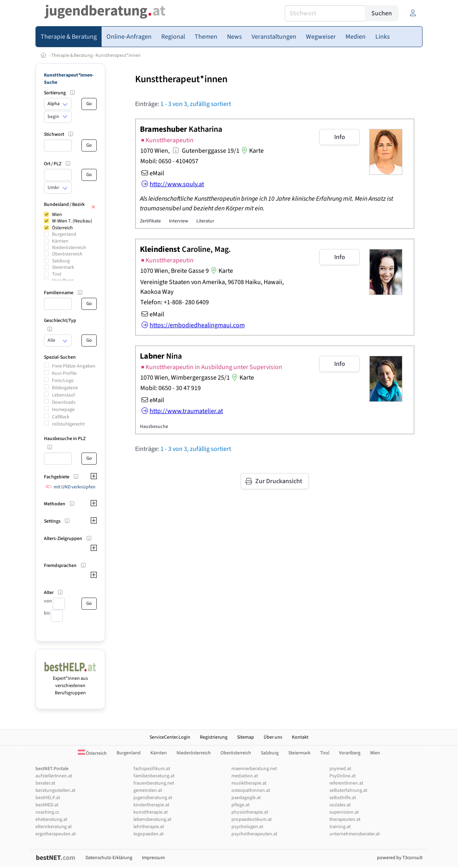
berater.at (45, 783)
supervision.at (344, 812)
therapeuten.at (345, 819)
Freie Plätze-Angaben (74, 366)
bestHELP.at (48, 798)
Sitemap (246, 737)
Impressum (153, 858)
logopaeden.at (149, 834)
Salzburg (61, 261)
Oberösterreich (67, 254)
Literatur (205, 221)
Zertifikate (150, 221)
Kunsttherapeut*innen (181, 79)
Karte (252, 151)
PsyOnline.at (342, 776)
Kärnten (60, 241)
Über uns (273, 737)
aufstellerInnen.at (54, 776)
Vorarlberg (350, 753)
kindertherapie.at (151, 805)
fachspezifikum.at (152, 769)
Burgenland (64, 234)
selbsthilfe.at (343, 798)
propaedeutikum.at (252, 819)
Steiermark (63, 267)
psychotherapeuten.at (254, 834)
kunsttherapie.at (151, 812)
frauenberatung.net (154, 783)
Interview (179, 221)
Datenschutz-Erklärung (109, 858)
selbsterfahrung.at (348, 790)
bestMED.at (47, 805)
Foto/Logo (63, 381)
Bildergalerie (65, 388)
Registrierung (214, 737)
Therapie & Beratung (72, 55)
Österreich (62, 228)
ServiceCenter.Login (170, 737)
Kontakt (300, 737)
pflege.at (240, 805)
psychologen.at (247, 827)
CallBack (61, 417)
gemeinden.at (148, 790)
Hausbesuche (154, 427)
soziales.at (340, 805)
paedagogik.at (246, 798)
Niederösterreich (69, 248)
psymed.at (340, 769)
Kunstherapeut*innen (118, 55)
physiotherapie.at (250, 812)
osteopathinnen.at (251, 790)
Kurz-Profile (64, 373)
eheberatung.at (51, 819)
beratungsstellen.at (55, 790)
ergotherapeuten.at (56, 834)
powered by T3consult (400, 858)
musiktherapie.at (249, 783)
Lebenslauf (63, 395)
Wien (57, 215)
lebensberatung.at (152, 819)
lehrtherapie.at (149, 827)
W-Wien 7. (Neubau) (72, 221)
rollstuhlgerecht (68, 424)
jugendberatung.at (153, 798)
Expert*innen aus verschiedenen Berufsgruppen (70, 682)
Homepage (63, 410)
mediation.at (245, 776)
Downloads (64, 402)
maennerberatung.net (254, 769)
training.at (340, 827)
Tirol (57, 274)
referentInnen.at (346, 783)
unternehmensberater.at (355, 834)
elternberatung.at (54, 827)
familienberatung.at (154, 776)
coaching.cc (47, 812)
